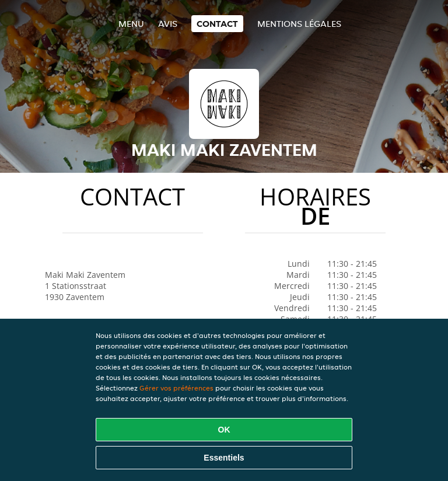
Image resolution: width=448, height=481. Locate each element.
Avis (168, 24)
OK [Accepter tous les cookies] (224, 430)
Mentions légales (299, 24)
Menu (131, 24)
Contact (217, 24)
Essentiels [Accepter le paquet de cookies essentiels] (224, 458)
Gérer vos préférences (176, 388)
